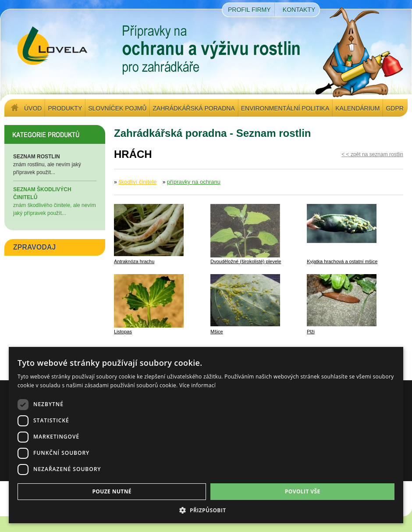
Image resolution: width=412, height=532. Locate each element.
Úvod (33, 108)
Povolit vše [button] (303, 491)
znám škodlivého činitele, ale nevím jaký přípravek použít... (55, 201)
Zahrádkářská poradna (194, 108)
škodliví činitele (137, 182)
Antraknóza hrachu (134, 261)
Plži (311, 332)
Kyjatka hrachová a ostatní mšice (342, 261)
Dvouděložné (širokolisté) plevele (246, 261)
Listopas (123, 332)
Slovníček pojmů (117, 108)
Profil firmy (249, 10)
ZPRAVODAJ (35, 247)
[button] (206, 510)
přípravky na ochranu (194, 182)
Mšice (217, 332)
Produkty (65, 108)
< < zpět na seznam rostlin (372, 154)
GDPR (394, 108)
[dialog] (206, 435)
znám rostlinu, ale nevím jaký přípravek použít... (55, 164)
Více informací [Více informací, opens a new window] (197, 385)
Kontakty (299, 10)
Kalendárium (357, 108)
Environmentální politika (285, 108)
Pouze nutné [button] (112, 491)
